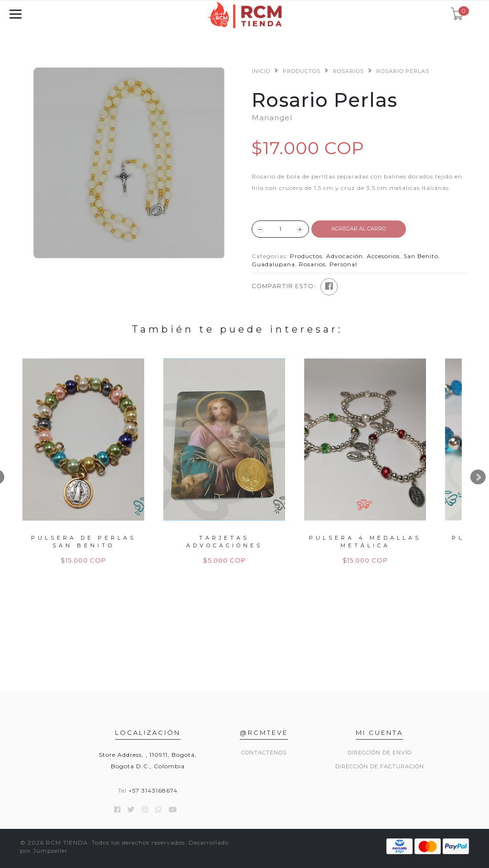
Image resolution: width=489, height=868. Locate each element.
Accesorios (383, 256)
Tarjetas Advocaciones (224, 541)
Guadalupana (273, 264)
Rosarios (348, 71)
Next (478, 477)
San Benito (421, 256)
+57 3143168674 (153, 790)
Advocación (345, 256)
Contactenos (264, 753)
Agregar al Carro (359, 229)
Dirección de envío (380, 753)
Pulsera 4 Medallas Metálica (365, 541)
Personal (343, 264)
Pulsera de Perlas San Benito (84, 541)
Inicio (261, 71)
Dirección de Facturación (380, 766)
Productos (302, 71)
